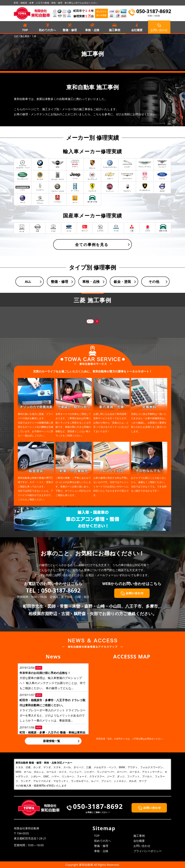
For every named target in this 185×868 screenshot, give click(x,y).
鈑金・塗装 (122, 281)
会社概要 (137, 30)
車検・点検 (92, 30)
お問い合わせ (142, 846)
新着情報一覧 (52, 741)
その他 (154, 281)
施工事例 (115, 30)
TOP (25, 30)
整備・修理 (70, 30)
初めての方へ (47, 30)
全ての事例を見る (92, 244)
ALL (28, 281)
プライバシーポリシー (148, 851)
